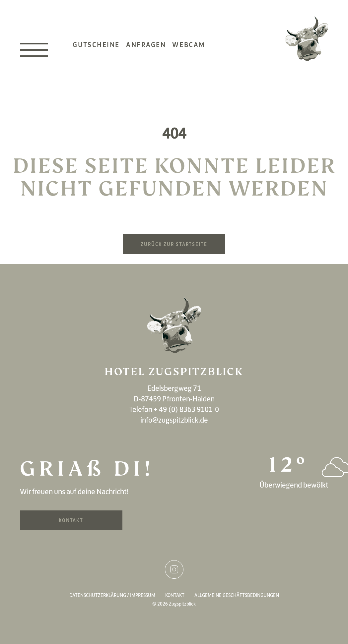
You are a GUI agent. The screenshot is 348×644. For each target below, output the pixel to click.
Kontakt (71, 520)
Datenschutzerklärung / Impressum (112, 595)
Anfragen (146, 45)
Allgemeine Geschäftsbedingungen (237, 595)
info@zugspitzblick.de (174, 420)
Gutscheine (96, 45)
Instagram (174, 569)
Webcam (189, 45)
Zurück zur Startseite (174, 244)
